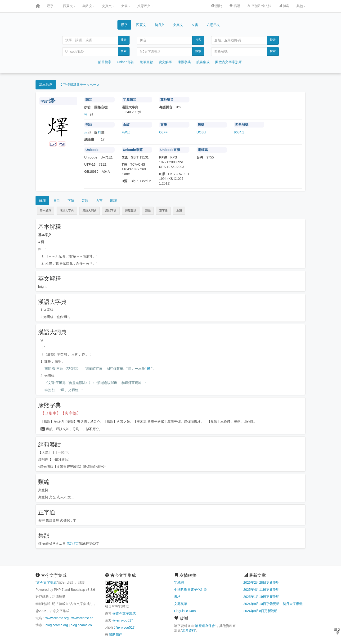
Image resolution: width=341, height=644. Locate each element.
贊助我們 (116, 635)
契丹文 (89, 6)
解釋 (42, 201)
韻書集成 (203, 62)
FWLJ (126, 132)
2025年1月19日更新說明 (262, 597)
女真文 (108, 6)
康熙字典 (184, 62)
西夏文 (69, 6)
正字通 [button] (163, 211)
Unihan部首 (126, 62)
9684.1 (239, 132)
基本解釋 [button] (45, 211)
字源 (71, 201)
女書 (126, 6)
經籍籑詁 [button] (131, 211)
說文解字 (165, 62)
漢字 (51, 6)
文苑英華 (181, 604)
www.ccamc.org (57, 618)
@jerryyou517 (123, 620)
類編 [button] (148, 211)
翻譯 (113, 201)
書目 (57, 201)
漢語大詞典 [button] (90, 211)
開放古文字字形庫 (229, 62)
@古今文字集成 (124, 613)
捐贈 (235, 6)
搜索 (124, 40)
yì (86, 114)
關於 (217, 6)
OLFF (163, 132)
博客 (284, 6)
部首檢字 (105, 62)
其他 (301, 6)
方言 (99, 201)
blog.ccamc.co (81, 625)
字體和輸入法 (259, 6)
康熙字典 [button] (111, 211)
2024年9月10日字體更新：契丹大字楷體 (273, 604)
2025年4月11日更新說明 (262, 590)
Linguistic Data (185, 611)
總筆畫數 (146, 62)
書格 (177, 597)
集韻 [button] (179, 211)
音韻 (85, 201)
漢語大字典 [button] (67, 211)
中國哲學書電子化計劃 (191, 590)
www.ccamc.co (82, 618)
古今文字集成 (47, 582)
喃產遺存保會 (205, 626)
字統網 (179, 582)
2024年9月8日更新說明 (261, 611)
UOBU (201, 132)
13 (99, 132)
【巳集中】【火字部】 (61, 413)
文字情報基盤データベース (80, 85)
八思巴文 (145, 6)
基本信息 (46, 85)
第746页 (73, 544)
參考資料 (188, 631)
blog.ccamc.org (57, 625)
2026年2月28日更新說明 (262, 582)
